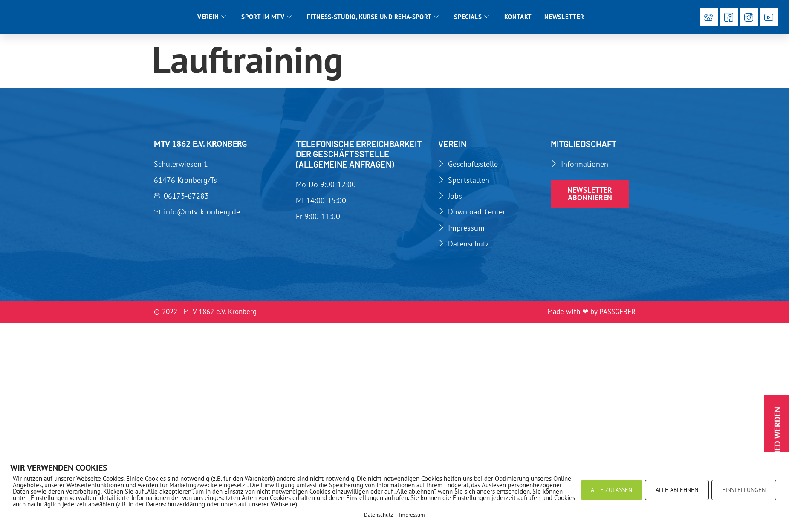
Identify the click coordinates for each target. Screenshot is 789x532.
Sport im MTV (266, 21)
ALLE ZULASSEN (611, 490)
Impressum (412, 515)
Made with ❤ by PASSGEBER (591, 320)
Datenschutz (379, 515)
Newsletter (564, 21)
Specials (471, 21)
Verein (212, 21)
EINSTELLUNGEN (744, 490)
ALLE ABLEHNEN (677, 490)
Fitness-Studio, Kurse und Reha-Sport (373, 21)
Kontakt (518, 21)
